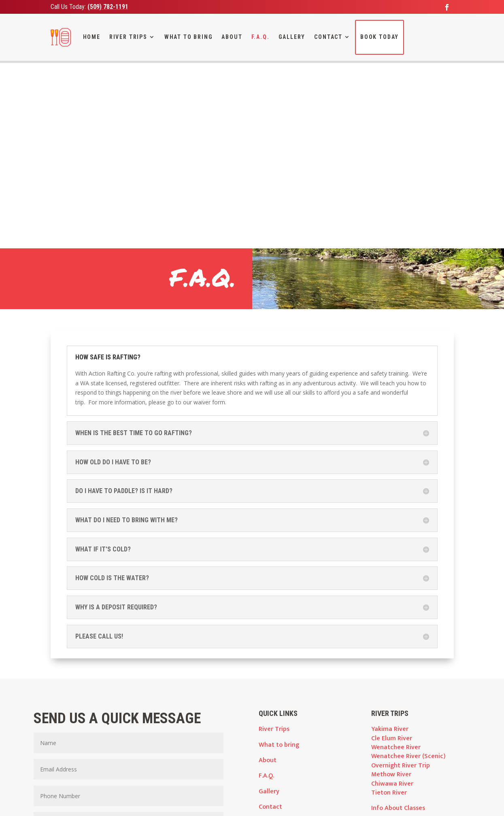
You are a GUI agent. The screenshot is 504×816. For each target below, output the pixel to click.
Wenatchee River (396, 561)
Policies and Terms (398, 678)
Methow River (391, 588)
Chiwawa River (392, 597)
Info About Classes (398, 622)
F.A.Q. (261, 37)
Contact (328, 37)
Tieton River (389, 606)
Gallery (292, 37)
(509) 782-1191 (108, 7)
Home (92, 37)
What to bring (279, 558)
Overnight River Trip (401, 579)
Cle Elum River (392, 552)
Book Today (380, 37)
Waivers (383, 663)
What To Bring (189, 37)
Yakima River (390, 542)
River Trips (128, 37)
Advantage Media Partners (248, 802)
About (232, 37)
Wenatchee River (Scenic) (408, 570)
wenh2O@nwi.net (196, 768)
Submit (194, 704)
